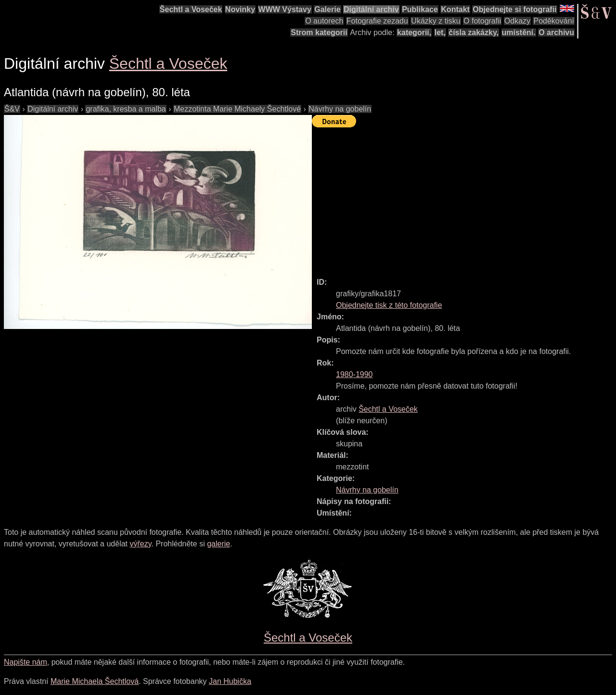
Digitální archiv (371, 9)
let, (440, 32)
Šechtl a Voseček (191, 9)
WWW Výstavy (285, 9)
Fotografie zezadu (377, 21)
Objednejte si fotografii (514, 9)
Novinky (240, 9)
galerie (218, 544)
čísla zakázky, (474, 32)
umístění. (519, 32)
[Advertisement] (464, 198)
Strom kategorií (319, 32)
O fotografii (482, 21)
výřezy (140, 544)
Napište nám (26, 662)
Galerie (327, 9)
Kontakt (455, 9)
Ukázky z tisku (436, 21)
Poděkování (554, 21)
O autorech (324, 21)
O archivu (556, 32)
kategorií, (414, 32)
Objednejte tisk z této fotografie (389, 305)
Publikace (420, 9)
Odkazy (517, 21)
